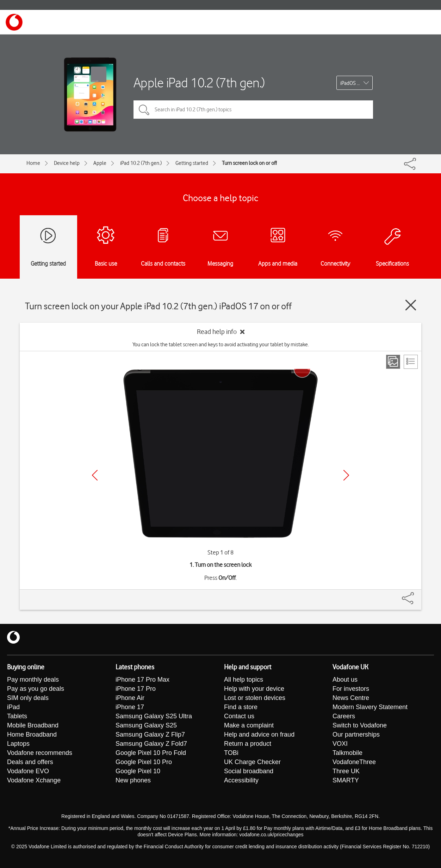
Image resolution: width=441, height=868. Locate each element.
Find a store (241, 707)
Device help (67, 163)
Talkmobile (347, 753)
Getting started (192, 163)
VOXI (340, 744)
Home (33, 163)
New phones (133, 780)
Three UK (346, 771)
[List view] (411, 362)
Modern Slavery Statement (370, 707)
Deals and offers (30, 762)
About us (345, 680)
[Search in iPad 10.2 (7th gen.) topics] (253, 110)
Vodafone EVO (28, 771)
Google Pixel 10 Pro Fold (151, 753)
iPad (13, 707)
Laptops (18, 744)
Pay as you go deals (36, 689)
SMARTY (346, 780)
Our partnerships (356, 734)
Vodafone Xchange (34, 780)
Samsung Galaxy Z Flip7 (150, 734)
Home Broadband (32, 734)
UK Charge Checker (252, 762)
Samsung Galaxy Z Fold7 (151, 744)
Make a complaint (249, 725)
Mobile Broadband (33, 725)
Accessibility (241, 780)
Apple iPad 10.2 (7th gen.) (199, 83)
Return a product (248, 744)
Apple (100, 163)
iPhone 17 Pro (136, 689)
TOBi (231, 753)
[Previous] (95, 475)
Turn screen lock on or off (249, 163)
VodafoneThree (354, 762)
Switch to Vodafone (360, 725)
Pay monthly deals (33, 680)
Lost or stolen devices (255, 698)
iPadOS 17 (351, 83)
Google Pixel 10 (138, 771)
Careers (344, 716)
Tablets (17, 716)
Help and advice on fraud (259, 734)
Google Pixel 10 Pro (144, 762)
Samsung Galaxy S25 (146, 725)
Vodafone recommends (40, 753)
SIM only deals (28, 698)
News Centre (351, 698)
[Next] (346, 475)
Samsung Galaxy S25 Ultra (154, 716)
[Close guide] (411, 305)
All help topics (244, 680)
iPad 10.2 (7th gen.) (141, 163)
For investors (351, 689)
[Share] (416, 595)
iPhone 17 (130, 707)
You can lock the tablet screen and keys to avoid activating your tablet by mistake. (221, 345)
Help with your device (254, 689)
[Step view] (393, 362)
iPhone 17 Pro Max (142, 680)
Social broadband (249, 771)
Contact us (239, 716)
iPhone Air (130, 698)
